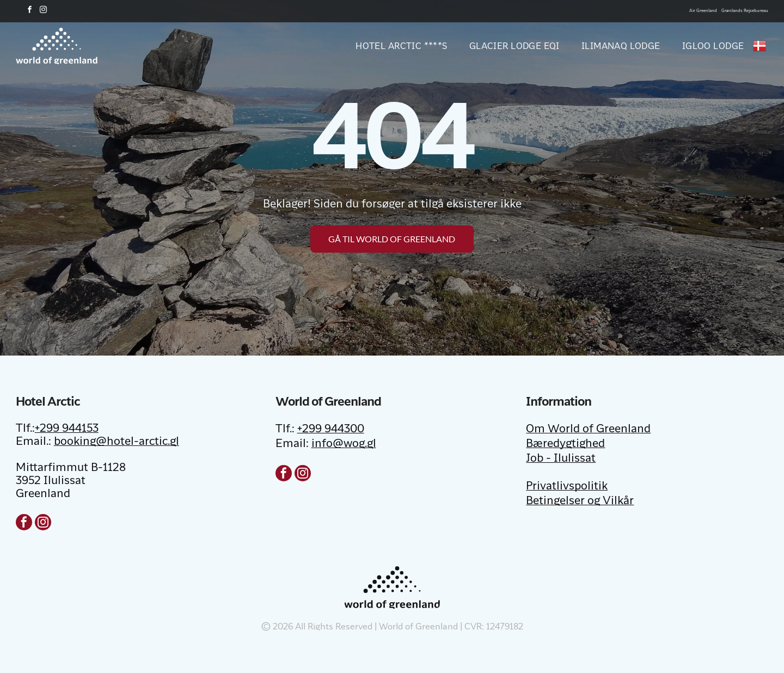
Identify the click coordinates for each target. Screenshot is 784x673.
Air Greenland (703, 11)
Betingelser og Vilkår (580, 501)
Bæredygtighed (565, 444)
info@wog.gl (344, 444)
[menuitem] (391, 46)
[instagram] (44, 11)
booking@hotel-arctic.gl (117, 442)
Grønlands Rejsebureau (745, 11)
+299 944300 (331, 430)
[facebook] (30, 11)
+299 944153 (67, 429)
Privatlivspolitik (567, 487)
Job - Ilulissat (561, 459)
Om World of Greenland (588, 430)
